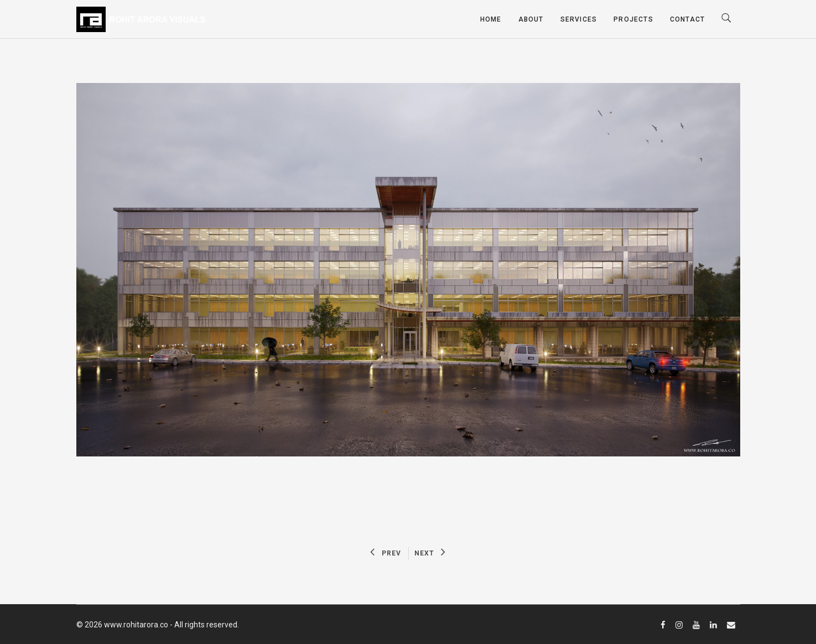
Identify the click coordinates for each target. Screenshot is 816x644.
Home (491, 19)
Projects (633, 19)
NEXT (430, 553)
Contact (687, 19)
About (531, 19)
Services (579, 19)
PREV (386, 553)
